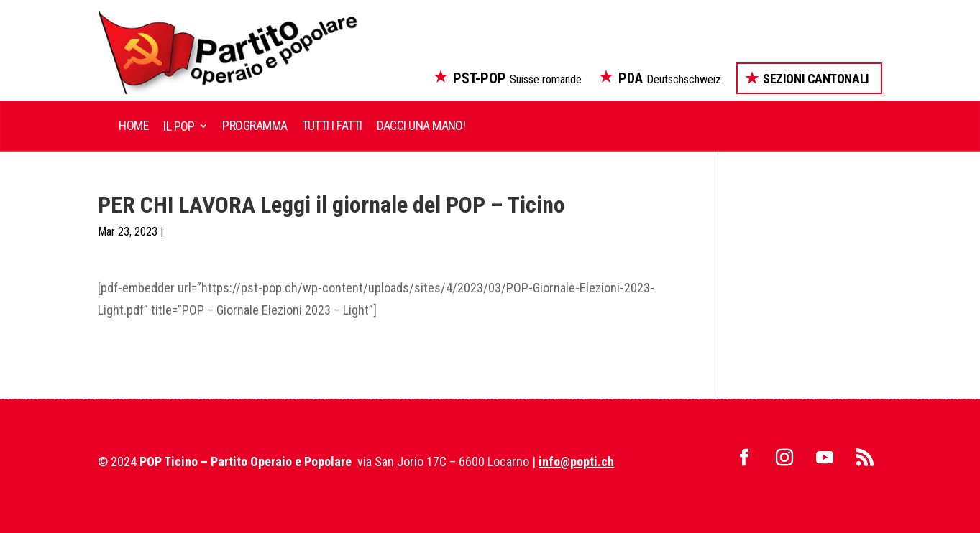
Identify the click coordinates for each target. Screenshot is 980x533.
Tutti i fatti (332, 125)
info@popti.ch (576, 462)
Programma (255, 125)
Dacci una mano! (421, 125)
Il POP (179, 126)
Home (134, 125)
